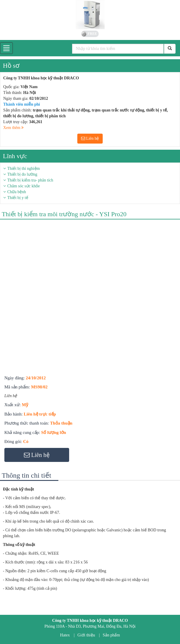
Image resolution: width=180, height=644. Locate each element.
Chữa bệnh (17, 192)
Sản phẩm (111, 635)
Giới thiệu (86, 635)
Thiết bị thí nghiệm (23, 169)
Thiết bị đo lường (22, 174)
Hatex (65, 635)
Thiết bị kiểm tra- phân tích (30, 180)
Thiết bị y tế (18, 198)
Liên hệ (90, 138)
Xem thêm (13, 128)
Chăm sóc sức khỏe (23, 186)
